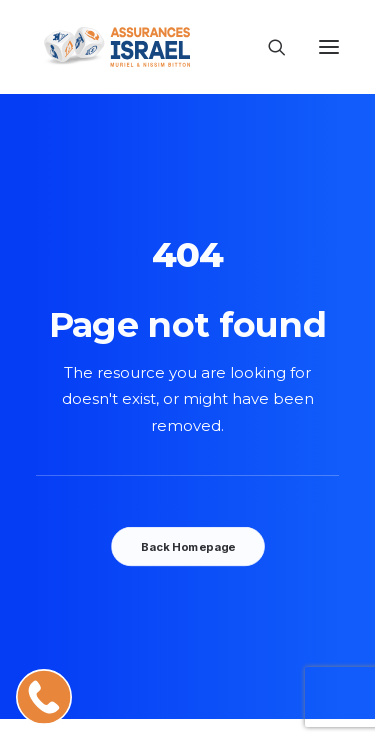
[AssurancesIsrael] (113, 47)
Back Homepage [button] (187, 547)
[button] (329, 47)
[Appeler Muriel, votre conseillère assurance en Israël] (44, 697)
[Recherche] (268, 47)
